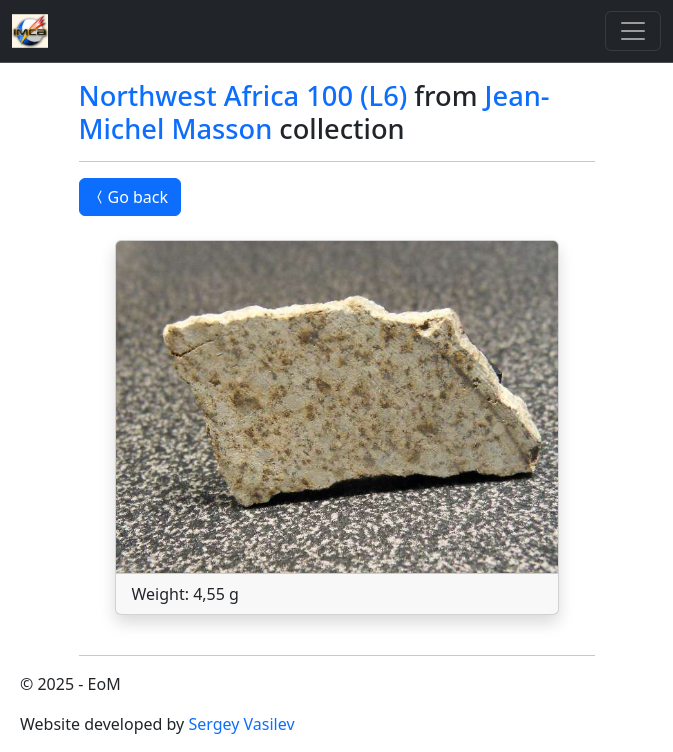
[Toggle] (633, 31)
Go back (130, 197)
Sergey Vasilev (241, 724)
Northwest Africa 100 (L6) (243, 95)
